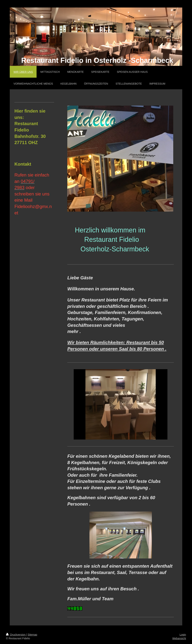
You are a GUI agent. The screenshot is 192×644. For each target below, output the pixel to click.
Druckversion (16, 635)
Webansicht (179, 638)
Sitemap (32, 635)
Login (183, 635)
